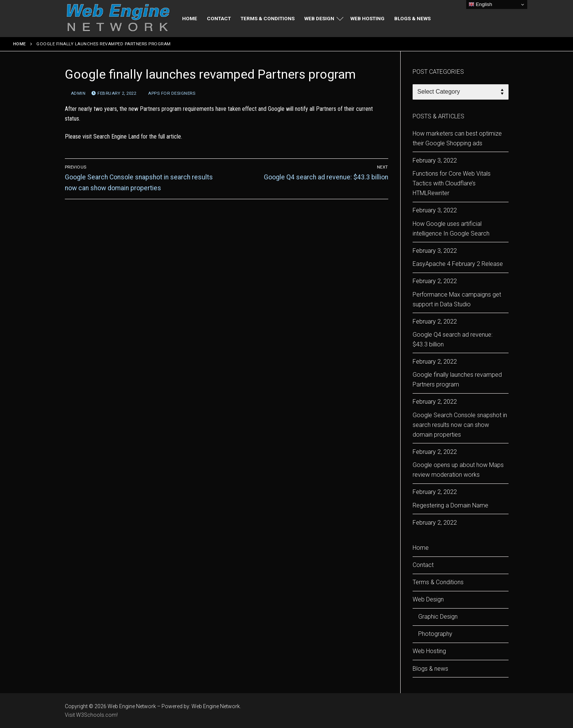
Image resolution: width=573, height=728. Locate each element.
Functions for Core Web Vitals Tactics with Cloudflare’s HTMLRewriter (452, 183)
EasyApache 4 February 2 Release (458, 264)
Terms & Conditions (438, 582)
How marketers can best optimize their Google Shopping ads (457, 138)
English (480, 4)
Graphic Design (438, 617)
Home (19, 44)
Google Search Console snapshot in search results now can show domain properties (460, 425)
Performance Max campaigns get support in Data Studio (457, 299)
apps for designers (169, 93)
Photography (435, 634)
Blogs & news (430, 669)
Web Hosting (429, 651)
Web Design (429, 599)
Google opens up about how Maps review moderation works (458, 470)
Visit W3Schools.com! (91, 715)
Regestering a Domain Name (450, 505)
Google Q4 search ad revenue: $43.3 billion (453, 339)
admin (75, 93)
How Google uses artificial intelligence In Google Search (451, 229)
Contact (423, 565)
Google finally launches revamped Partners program (457, 380)
